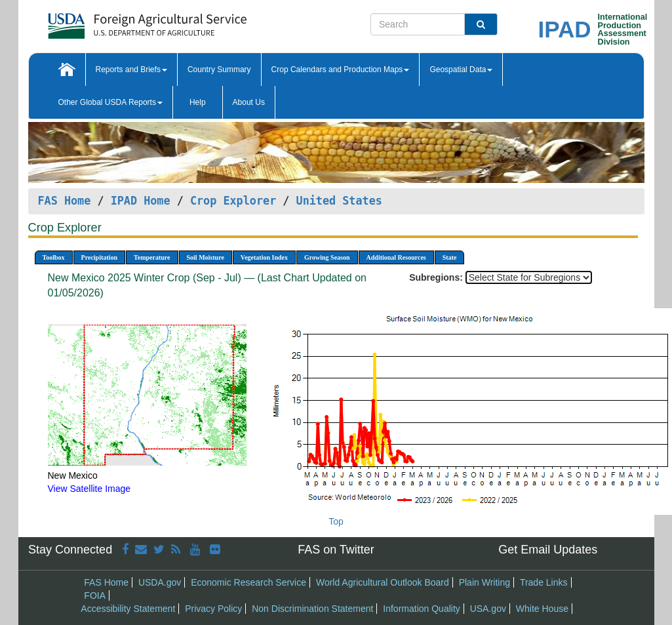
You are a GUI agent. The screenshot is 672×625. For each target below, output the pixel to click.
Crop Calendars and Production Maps (341, 70)
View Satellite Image (89, 489)
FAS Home (65, 201)
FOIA (95, 595)
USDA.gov (160, 582)
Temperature (152, 257)
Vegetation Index (264, 257)
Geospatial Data (461, 70)
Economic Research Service (248, 582)
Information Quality (422, 609)
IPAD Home (141, 201)
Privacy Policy (213, 609)
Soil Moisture (206, 257)
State (450, 257)
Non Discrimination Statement (312, 609)
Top (336, 521)
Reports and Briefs (131, 70)
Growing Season (327, 257)
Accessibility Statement (128, 609)
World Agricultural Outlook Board (383, 582)
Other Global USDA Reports (110, 102)
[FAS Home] (114, 21)
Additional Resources (396, 257)
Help (198, 102)
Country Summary (219, 70)
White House (542, 609)
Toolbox (54, 257)
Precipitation (99, 257)
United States (339, 201)
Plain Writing (484, 582)
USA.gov (488, 609)
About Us (249, 102)
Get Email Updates (548, 550)
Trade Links (544, 582)
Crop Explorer (233, 201)
